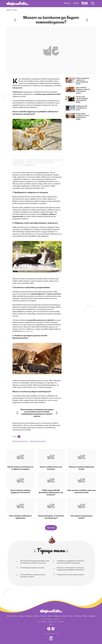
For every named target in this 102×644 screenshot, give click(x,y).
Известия (51, 624)
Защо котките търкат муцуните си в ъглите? (20, 491)
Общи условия (56, 633)
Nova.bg (70, 616)
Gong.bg (21, 616)
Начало (9, 10)
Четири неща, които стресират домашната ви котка (82, 99)
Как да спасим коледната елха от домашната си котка (82, 116)
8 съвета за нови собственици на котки (82, 108)
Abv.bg (9, 616)
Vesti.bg (64, 616)
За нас (44, 619)
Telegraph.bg (92, 616)
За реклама (49, 619)
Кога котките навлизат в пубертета (20, 517)
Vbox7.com (15, 616)
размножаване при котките (20, 441)
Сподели (16, 436)
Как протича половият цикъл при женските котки (82, 491)
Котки (76, 3)
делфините (28, 331)
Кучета (67, 3)
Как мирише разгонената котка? (82, 517)
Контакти (56, 619)
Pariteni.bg (44, 616)
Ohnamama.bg (29, 616)
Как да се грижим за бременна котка (82, 468)
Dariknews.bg (57, 616)
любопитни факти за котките (38, 441)
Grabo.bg (37, 616)
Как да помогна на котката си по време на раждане (20, 468)
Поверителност (52, 622)
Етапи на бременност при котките (51, 468)
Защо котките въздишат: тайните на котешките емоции (83, 90)
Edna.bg (50, 616)
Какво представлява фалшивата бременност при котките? (51, 492)
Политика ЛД (60, 622)
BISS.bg (85, 616)
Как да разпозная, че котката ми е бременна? (51, 517)
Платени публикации (42, 622)
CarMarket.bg (78, 616)
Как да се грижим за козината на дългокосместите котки (83, 81)
